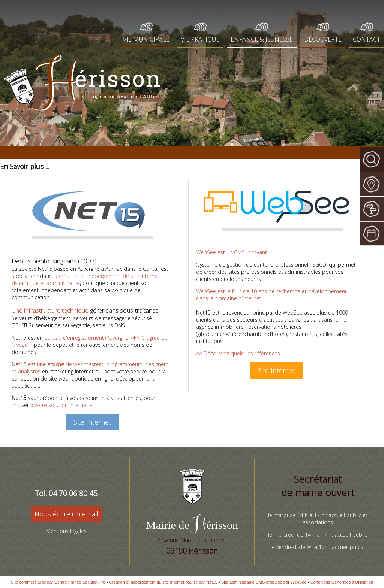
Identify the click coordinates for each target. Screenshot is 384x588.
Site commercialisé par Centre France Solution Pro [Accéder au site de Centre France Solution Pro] (58, 582)
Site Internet (92, 422)
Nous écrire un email (66, 514)
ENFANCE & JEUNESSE (262, 39)
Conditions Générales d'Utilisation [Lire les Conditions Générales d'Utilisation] (342, 582)
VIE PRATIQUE (200, 39)
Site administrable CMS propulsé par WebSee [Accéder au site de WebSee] (264, 582)
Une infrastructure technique (50, 310)
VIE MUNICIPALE (146, 39)
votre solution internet (61, 405)
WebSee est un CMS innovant (232, 252)
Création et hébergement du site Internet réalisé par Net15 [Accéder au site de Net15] (163, 582)
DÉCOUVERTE (323, 39)
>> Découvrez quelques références (238, 353)
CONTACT (367, 39)
